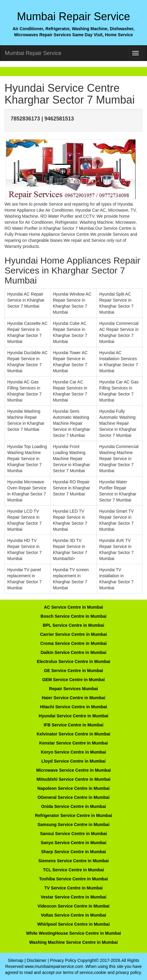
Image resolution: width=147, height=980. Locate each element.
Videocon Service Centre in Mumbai (73, 906)
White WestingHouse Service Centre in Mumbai (73, 933)
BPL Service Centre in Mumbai (74, 625)
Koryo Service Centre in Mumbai (73, 752)
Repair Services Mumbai (73, 689)
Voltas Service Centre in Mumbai (73, 915)
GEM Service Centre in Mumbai (74, 680)
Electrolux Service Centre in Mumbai (74, 661)
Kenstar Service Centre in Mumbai (73, 743)
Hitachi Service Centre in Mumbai (73, 707)
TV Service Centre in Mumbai (74, 888)
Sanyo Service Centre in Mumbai (73, 843)
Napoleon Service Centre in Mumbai (74, 788)
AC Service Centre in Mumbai (73, 607)
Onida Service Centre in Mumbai (74, 806)
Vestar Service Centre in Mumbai (73, 897)
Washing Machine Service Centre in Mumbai (74, 942)
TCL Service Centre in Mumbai (73, 870)
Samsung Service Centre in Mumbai (73, 825)
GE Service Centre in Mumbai (73, 671)
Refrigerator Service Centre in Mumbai (73, 815)
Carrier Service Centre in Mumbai (74, 634)
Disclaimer (36, 960)
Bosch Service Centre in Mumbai (73, 616)
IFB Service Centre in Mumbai (73, 725)
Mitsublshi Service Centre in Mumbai (73, 779)
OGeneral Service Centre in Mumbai (73, 797)
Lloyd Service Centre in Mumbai (73, 761)
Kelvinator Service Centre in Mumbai (73, 734)
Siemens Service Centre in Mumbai (74, 861)
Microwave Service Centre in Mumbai (74, 770)
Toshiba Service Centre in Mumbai (73, 879)
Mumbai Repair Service (33, 53)
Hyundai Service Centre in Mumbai (73, 716)
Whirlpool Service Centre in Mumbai (73, 924)
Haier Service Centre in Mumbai (73, 698)
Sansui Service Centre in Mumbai (74, 834)
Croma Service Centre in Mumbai (73, 643)
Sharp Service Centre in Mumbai (74, 852)
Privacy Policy (63, 960)
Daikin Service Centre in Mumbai (73, 652)
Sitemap (16, 960)
